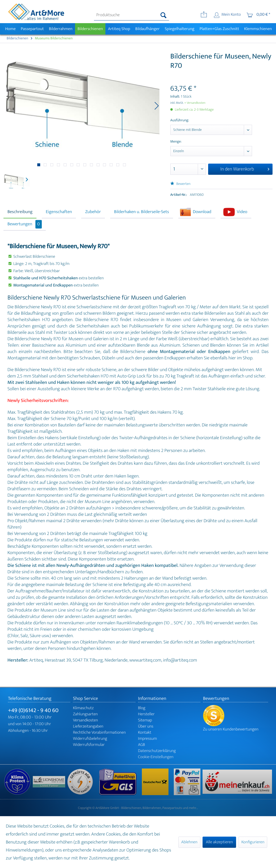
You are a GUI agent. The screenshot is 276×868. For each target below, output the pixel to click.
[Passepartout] (32, 29)
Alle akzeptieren (219, 842)
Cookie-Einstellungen (156, 757)
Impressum (148, 739)
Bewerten (180, 184)
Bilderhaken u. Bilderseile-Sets (142, 212)
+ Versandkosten (195, 103)
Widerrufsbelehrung (90, 739)
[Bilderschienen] (90, 29)
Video (242, 212)
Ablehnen (189, 842)
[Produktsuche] (131, 15)
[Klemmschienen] (258, 29)
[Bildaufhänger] (148, 29)
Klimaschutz (83, 708)
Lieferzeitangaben (88, 726)
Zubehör (93, 212)
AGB (142, 745)
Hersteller (147, 714)
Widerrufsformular (89, 745)
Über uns (146, 726)
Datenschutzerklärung (157, 751)
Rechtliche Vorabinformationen (99, 732)
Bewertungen (25, 224)
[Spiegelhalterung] (180, 29)
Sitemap (145, 720)
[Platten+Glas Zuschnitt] (219, 29)
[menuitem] (131, 15)
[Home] (10, 29)
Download (202, 212)
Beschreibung (20, 212)
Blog (142, 708)
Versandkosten (85, 720)
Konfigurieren (253, 842)
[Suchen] (164, 15)
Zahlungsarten (85, 714)
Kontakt (145, 732)
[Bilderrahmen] (61, 29)
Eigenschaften (59, 212)
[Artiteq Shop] (119, 29)
